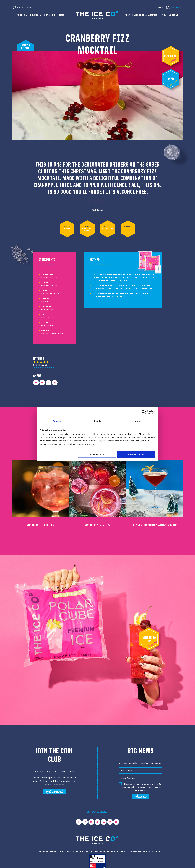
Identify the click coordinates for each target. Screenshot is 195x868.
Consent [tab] (57, 421)
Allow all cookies (136, 454)
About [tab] (138, 421)
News (62, 15)
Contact (173, 15)
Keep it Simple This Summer (141, 15)
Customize (97, 454)
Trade (163, 15)
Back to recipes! (26, 47)
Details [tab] (97, 421)
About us (22, 15)
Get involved (54, 791)
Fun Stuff (50, 15)
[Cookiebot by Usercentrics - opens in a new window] (144, 412)
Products (36, 15)
